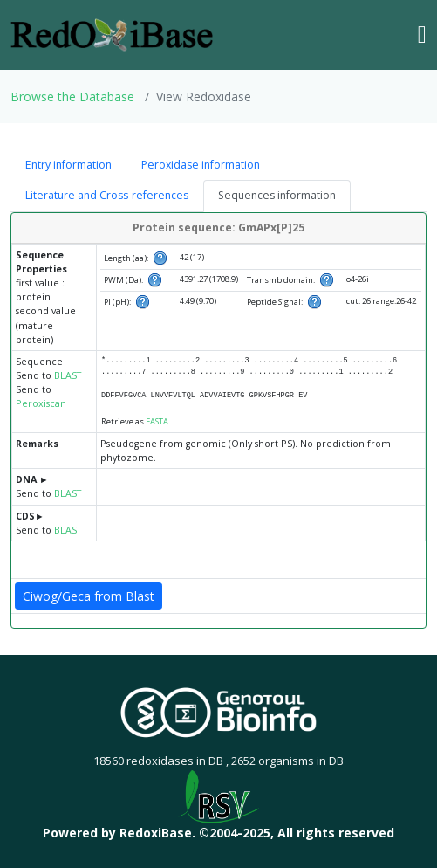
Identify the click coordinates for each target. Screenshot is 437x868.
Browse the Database (72, 96)
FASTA (157, 421)
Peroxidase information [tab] (201, 165)
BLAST (68, 375)
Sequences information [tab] (277, 195)
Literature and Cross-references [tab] (107, 195)
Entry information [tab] (68, 165)
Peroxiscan (41, 403)
